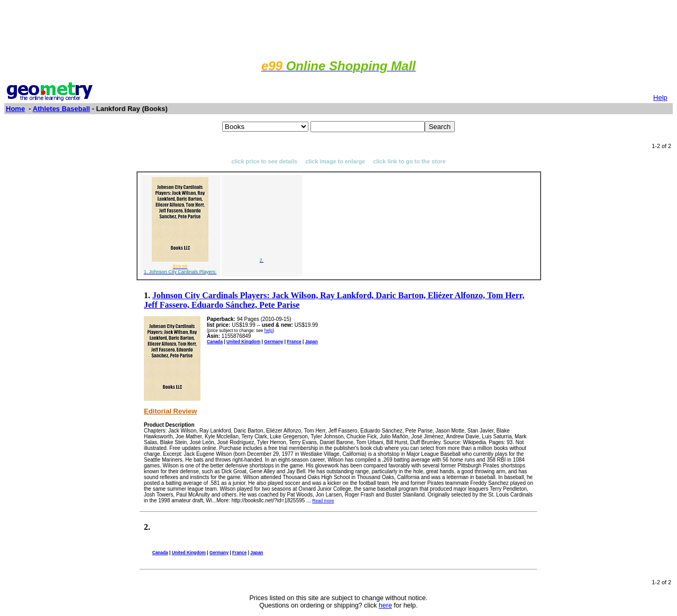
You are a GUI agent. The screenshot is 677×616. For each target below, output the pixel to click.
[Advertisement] (338, 28)
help (269, 330)
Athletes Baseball (61, 109)
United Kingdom (243, 342)
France (294, 342)
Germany (273, 342)
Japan (312, 342)
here (385, 605)
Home (15, 109)
